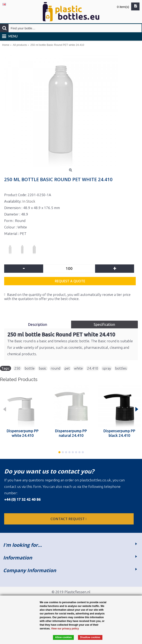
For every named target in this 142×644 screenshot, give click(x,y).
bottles (121, 368)
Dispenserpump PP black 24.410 (119, 433)
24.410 (93, 368)
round (55, 368)
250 (17, 368)
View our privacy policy (65, 629)
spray (107, 368)
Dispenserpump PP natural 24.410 (71, 433)
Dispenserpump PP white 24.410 (23, 433)
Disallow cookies (90, 637)
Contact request (69, 519)
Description (38, 324)
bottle (30, 368)
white (78, 368)
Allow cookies (63, 637)
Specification (104, 324)
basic (43, 368)
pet (67, 368)
